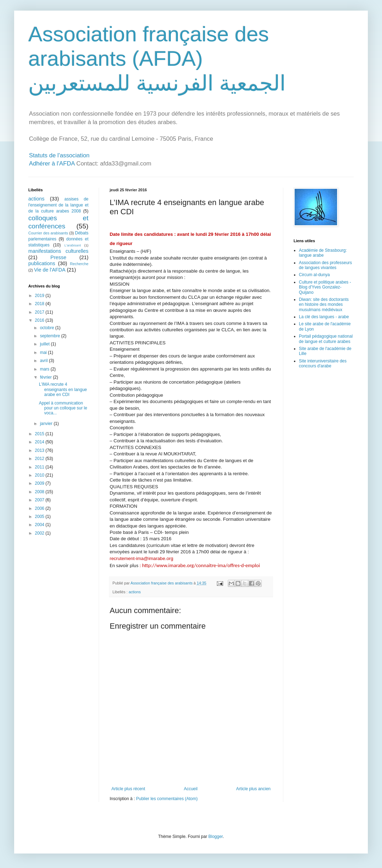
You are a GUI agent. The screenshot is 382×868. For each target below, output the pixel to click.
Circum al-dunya (314, 275)
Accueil (191, 789)
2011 (40, 467)
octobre (48, 328)
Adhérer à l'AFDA (52, 164)
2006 (40, 508)
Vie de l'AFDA (50, 270)
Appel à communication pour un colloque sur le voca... (63, 408)
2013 (40, 450)
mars (45, 369)
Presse (59, 257)
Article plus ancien (253, 789)
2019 (40, 296)
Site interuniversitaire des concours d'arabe (323, 363)
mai (44, 353)
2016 (40, 320)
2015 (40, 434)
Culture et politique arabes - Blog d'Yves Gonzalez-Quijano (325, 287)
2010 (40, 475)
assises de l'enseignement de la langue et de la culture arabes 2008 (58, 205)
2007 (40, 500)
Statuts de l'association (59, 155)
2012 (40, 459)
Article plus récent (128, 789)
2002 (40, 533)
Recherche (79, 264)
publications (42, 263)
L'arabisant (73, 245)
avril (44, 361)
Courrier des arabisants (48, 233)
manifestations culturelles (58, 251)
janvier (47, 424)
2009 (40, 483)
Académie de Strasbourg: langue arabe (323, 253)
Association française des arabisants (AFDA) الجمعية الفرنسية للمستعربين (157, 59)
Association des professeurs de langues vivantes (325, 265)
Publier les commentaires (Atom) (167, 799)
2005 (40, 517)
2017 (40, 312)
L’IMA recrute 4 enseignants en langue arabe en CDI (63, 389)
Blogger (216, 837)
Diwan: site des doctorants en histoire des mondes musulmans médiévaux (324, 305)
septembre (51, 336)
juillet (45, 344)
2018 (40, 304)
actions (135, 592)
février (47, 377)
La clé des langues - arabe (324, 317)
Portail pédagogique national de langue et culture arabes (326, 339)
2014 (40, 442)
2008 (40, 492)
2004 (40, 525)
